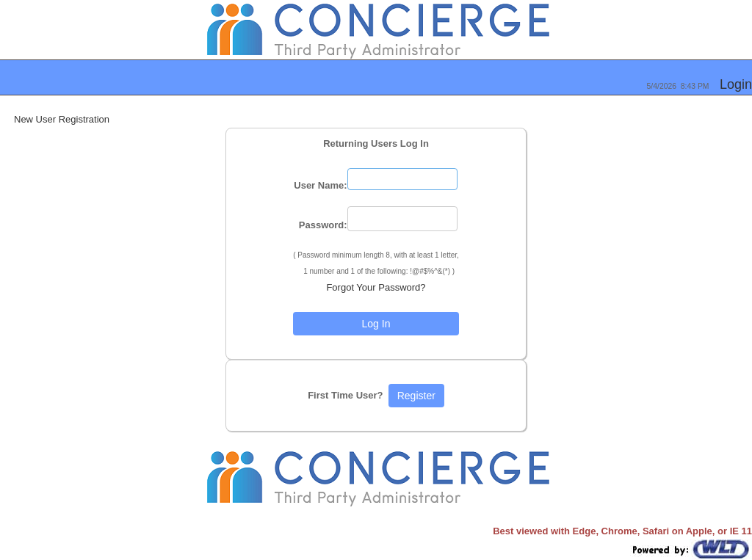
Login (736, 84)
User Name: (320, 185)
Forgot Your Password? (376, 287)
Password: (323, 225)
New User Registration (62, 119)
